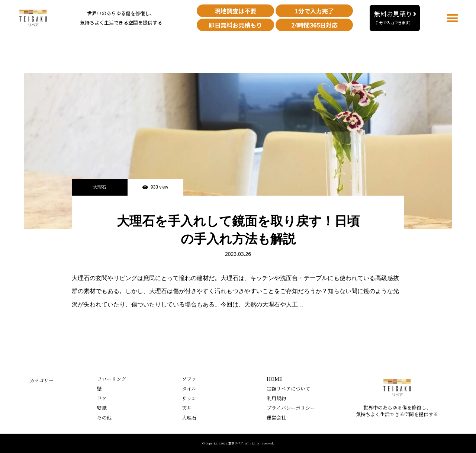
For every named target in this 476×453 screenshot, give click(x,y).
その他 (104, 417)
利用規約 (276, 398)
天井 (187, 408)
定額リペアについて (288, 388)
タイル (189, 388)
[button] (395, 18)
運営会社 (276, 417)
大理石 (100, 187)
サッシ (189, 398)
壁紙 (102, 408)
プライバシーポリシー (291, 408)
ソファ (189, 379)
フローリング (112, 379)
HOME (274, 379)
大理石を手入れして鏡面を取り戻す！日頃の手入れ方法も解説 (238, 230)
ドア (102, 398)
